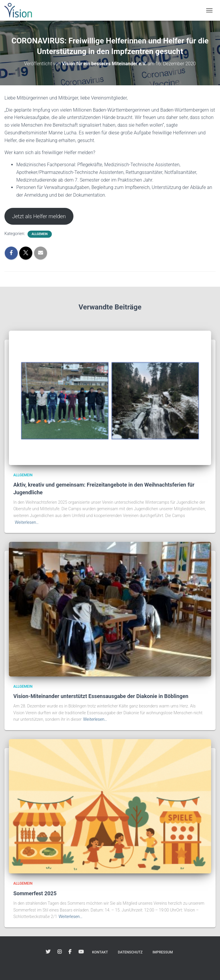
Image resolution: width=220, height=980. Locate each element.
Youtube (81, 952)
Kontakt (100, 952)
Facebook (70, 952)
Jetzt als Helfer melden (39, 216)
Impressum (163, 952)
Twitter (48, 952)
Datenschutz (130, 952)
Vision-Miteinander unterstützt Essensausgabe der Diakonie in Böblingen (101, 696)
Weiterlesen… (27, 522)
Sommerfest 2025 (35, 893)
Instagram (60, 952)
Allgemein (40, 234)
